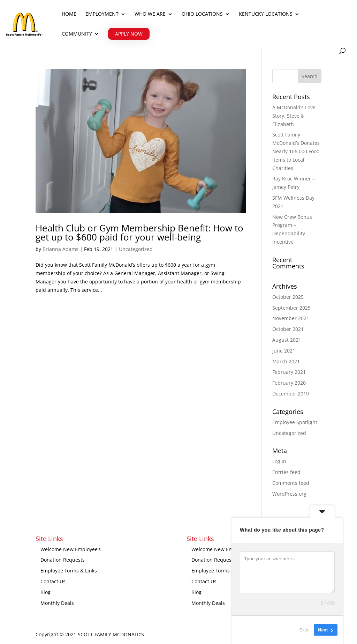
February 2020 (289, 383)
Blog (45, 592)
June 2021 (284, 351)
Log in (279, 461)
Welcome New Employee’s (71, 549)
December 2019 (291, 394)
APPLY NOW (129, 34)
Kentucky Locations (266, 14)
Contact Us (53, 581)
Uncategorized (136, 249)
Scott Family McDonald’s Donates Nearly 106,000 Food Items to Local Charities (296, 151)
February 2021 (289, 372)
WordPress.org (289, 494)
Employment (102, 14)
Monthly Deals (57, 603)
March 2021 (286, 361)
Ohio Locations (202, 14)
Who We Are (150, 14)
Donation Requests (63, 560)
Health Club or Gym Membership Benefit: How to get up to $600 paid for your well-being (139, 232)
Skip (304, 630)
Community (77, 34)
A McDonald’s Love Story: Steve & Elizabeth (294, 116)
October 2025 (288, 297)
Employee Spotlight (295, 422)
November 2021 (291, 318)
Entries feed (286, 472)
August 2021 (287, 340)
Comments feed (291, 483)
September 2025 (291, 308)
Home (69, 14)
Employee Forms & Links (69, 571)
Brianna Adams (60, 249)
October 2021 (288, 329)
